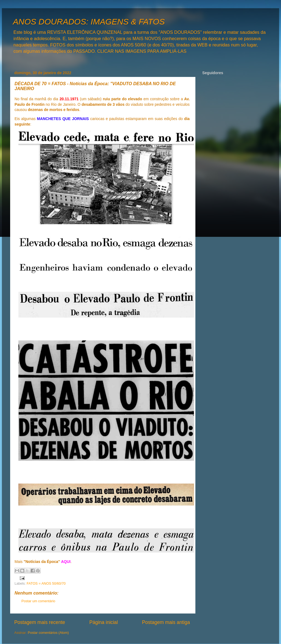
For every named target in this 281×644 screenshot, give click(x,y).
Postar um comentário (38, 601)
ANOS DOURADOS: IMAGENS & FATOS (89, 22)
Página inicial (103, 622)
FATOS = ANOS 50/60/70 (46, 584)
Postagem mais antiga (166, 622)
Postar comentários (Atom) (48, 633)
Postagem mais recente (40, 622)
